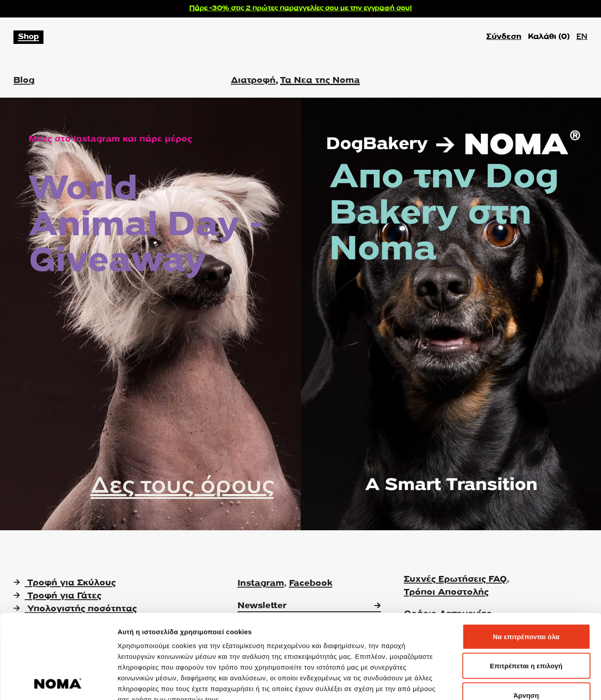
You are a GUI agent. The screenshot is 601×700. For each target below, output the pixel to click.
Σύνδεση (504, 37)
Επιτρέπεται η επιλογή (526, 612)
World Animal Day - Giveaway (146, 226)
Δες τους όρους (182, 487)
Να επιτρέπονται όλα (526, 582)
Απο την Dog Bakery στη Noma (444, 214)
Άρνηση (526, 641)
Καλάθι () (549, 37)
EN (582, 37)
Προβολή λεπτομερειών (532, 682)
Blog (24, 81)
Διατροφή (253, 81)
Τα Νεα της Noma (320, 81)
